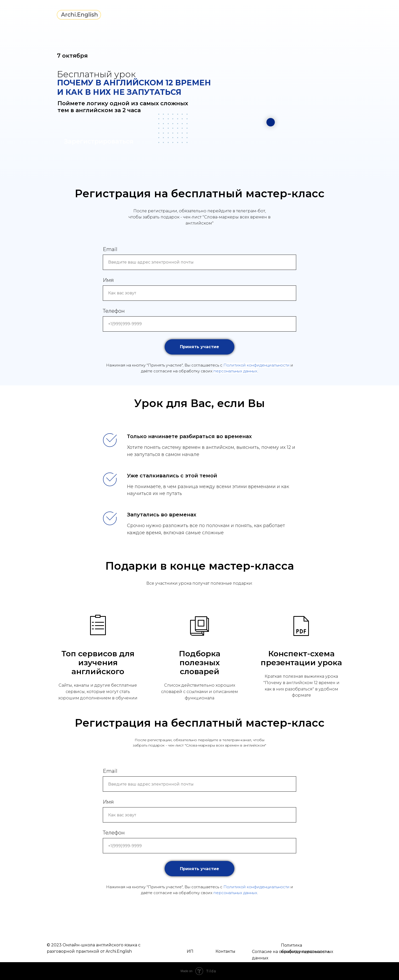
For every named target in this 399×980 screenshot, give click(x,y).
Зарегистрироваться (99, 141)
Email (110, 249)
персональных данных (235, 371)
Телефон (114, 311)
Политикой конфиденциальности (256, 365)
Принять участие (207, 347)
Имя (108, 280)
